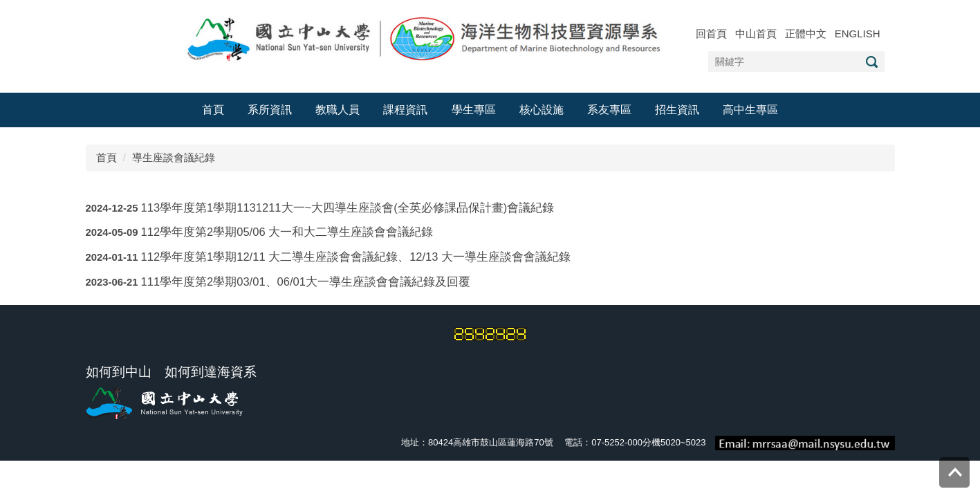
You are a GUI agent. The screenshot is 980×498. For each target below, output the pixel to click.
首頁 (213, 110)
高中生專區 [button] (750, 110)
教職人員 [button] (338, 110)
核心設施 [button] (542, 110)
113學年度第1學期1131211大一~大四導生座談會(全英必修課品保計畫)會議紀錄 (348, 207)
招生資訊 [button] (677, 110)
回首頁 (711, 34)
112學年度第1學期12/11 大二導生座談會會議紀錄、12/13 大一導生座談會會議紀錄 (356, 257)
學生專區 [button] (474, 110)
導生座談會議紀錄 (174, 157)
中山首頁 (756, 34)
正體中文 (806, 34)
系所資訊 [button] (270, 110)
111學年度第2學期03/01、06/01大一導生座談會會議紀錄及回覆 (306, 282)
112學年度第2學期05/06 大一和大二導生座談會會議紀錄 (287, 232)
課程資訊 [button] (405, 110)
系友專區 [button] (609, 110)
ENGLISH (858, 34)
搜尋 (872, 62)
